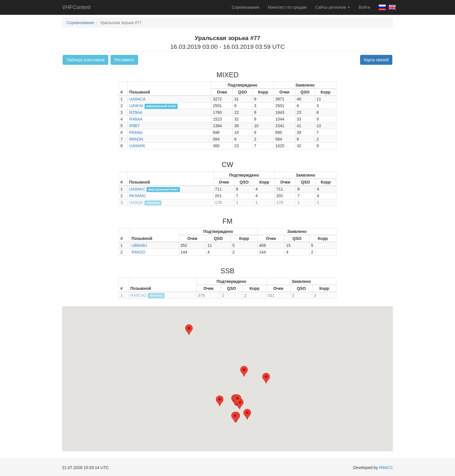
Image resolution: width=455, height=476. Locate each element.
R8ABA (136, 132)
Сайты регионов (333, 7)
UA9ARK (137, 146)
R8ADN (136, 139)
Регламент (124, 60)
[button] (220, 401)
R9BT (134, 126)
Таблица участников (85, 60)
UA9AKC (137, 189)
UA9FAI (136, 106)
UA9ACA (137, 99)
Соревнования (245, 7)
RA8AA (136, 119)
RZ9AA (136, 112)
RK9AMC (138, 196)
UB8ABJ (139, 245)
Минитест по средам (287, 7)
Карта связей (376, 60)
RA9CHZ (138, 295)
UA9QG (136, 202)
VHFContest (76, 7)
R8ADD (138, 252)
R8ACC (386, 468)
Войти (364, 7)
